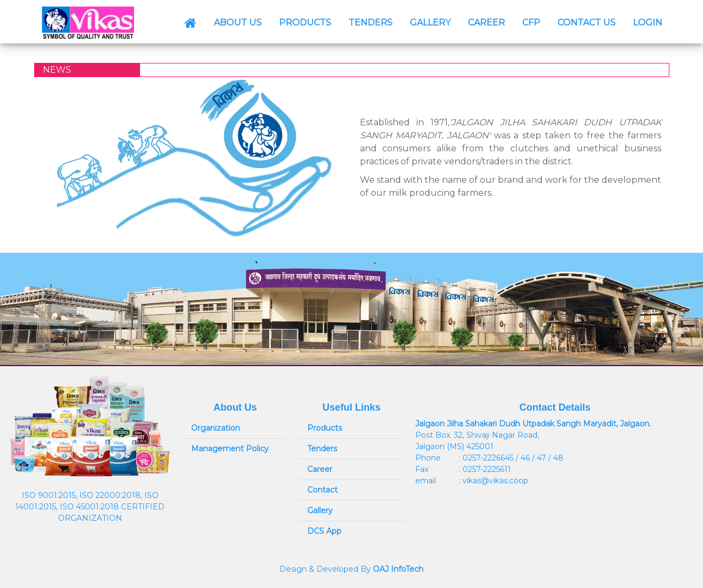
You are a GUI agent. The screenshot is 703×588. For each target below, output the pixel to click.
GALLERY (430, 23)
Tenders (322, 449)
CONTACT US (587, 23)
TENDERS (370, 23)
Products (325, 428)
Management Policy (230, 449)
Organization (216, 428)
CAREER (486, 23)
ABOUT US (238, 23)
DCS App (324, 531)
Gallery (320, 510)
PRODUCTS (305, 23)
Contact (322, 490)
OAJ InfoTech (398, 569)
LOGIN (648, 23)
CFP (531, 23)
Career (320, 469)
